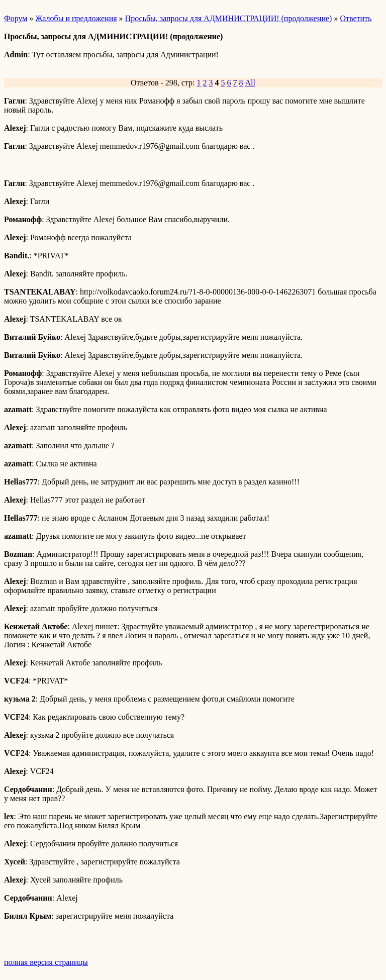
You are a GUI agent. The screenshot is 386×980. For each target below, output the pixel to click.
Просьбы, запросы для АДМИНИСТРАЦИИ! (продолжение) (229, 18)
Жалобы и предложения (76, 18)
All (250, 83)
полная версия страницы (46, 962)
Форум (16, 18)
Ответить (356, 18)
